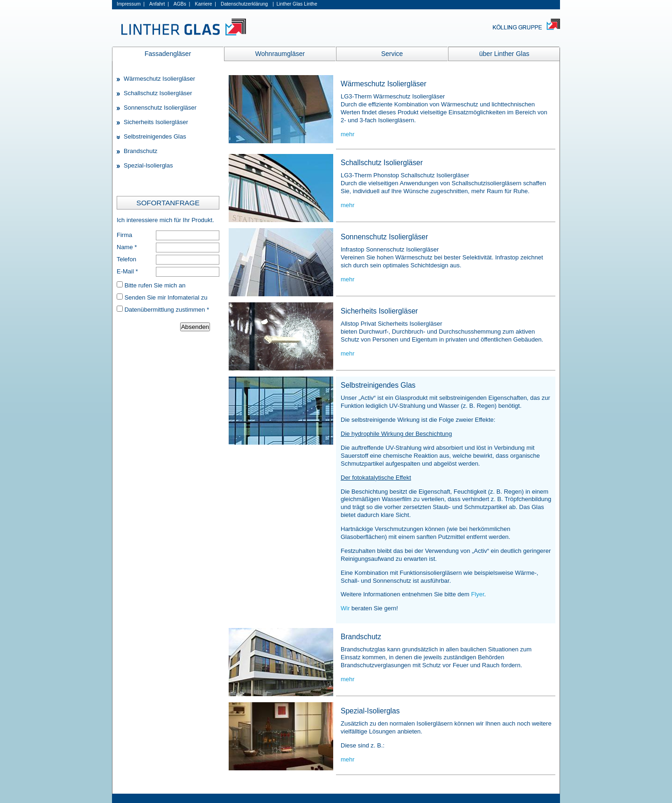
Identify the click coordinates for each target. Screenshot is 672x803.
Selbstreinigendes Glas (155, 136)
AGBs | (182, 4)
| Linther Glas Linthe (295, 4)
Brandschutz (140, 151)
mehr (348, 134)
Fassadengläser (168, 54)
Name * (127, 247)
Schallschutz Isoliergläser (158, 93)
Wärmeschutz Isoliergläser (159, 79)
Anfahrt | (159, 4)
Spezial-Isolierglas (148, 165)
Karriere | (205, 4)
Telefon (126, 259)
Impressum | (131, 4)
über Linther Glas (504, 54)
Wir (346, 608)
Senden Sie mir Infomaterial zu (166, 297)
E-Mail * (127, 271)
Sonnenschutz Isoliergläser (160, 108)
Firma (124, 235)
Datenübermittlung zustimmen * (167, 310)
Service (392, 54)
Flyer (477, 594)
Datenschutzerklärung (244, 4)
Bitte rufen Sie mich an (155, 285)
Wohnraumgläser (280, 54)
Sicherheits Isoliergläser (156, 122)
